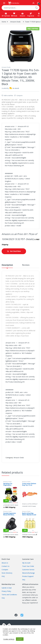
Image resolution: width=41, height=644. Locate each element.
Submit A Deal (7, 588)
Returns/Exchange (28, 573)
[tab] (7, 266)
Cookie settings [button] (9, 639)
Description (7, 265)
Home (4, 22)
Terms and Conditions (9, 595)
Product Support (28, 576)
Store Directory (7, 573)
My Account (26, 563)
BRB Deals (14, 15)
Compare (20, 95)
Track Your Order (28, 566)
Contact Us (6, 566)
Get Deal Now (15, 251)
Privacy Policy (6, 591)
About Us (5, 563)
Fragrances (31, 15)
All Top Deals (6, 15)
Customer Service (28, 570)
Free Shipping (33, 29)
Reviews (26, 265)
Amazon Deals (15, 22)
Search (36, 8)
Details (29, 239)
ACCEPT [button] (20, 639)
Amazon (22, 15)
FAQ (3, 576)
